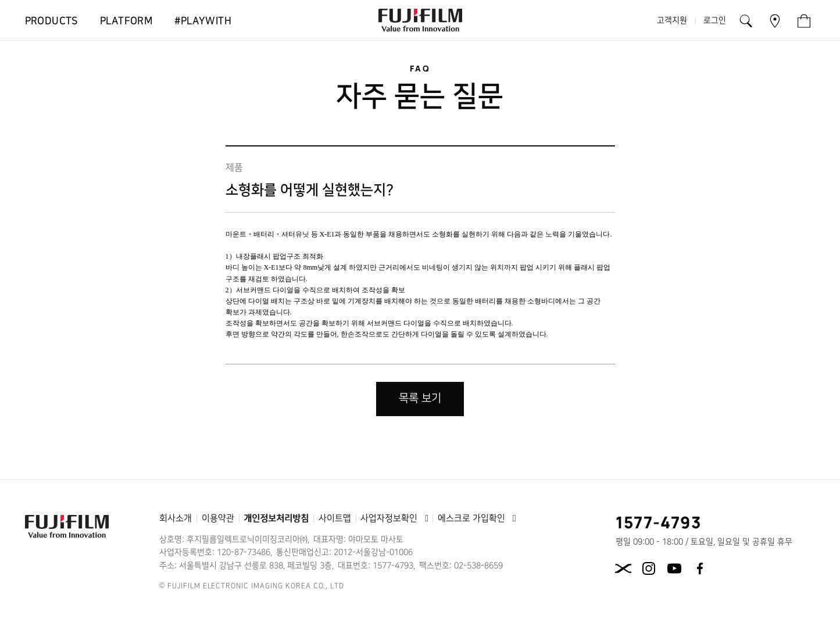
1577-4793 (659, 522)
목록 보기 (420, 398)
